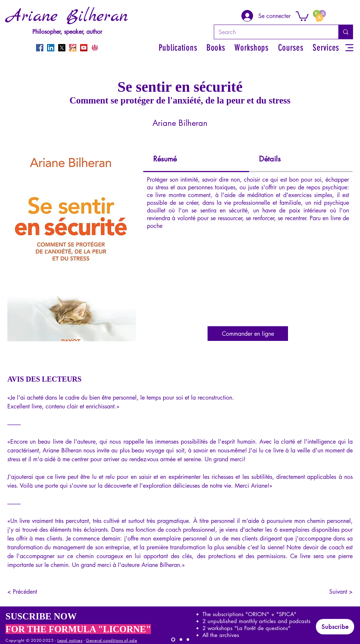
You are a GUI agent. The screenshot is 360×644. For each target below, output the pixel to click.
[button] (302, 16)
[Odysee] (73, 48)
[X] (62, 48)
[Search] (271, 32)
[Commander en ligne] (248, 334)
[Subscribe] (335, 627)
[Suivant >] (334, 592)
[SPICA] (181, 640)
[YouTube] (84, 48)
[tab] (196, 159)
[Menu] (349, 48)
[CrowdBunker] (95, 48)
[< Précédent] (32, 592)
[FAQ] (319, 16)
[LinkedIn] (51, 48)
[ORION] (188, 640)
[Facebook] (40, 48)
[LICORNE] (173, 640)
